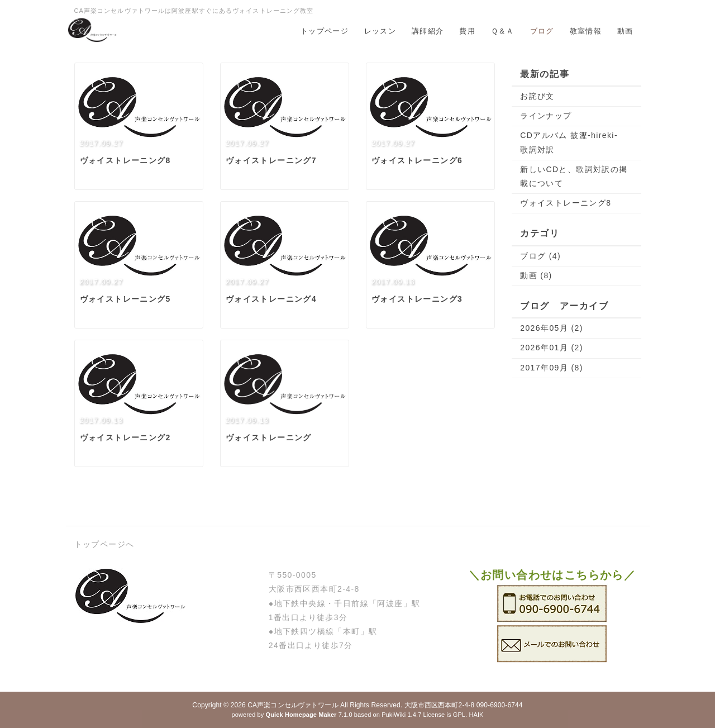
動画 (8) (536, 275)
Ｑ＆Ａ (503, 31)
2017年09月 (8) (552, 368)
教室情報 (586, 31)
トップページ (325, 31)
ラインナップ (546, 116)
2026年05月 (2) (552, 328)
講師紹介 (428, 31)
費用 (467, 31)
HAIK (476, 715)
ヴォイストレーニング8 (566, 203)
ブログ (542, 31)
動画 (625, 31)
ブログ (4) (540, 256)
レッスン (380, 31)
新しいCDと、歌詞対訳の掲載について (574, 176)
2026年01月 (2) (552, 348)
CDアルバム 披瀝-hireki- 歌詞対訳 (573, 142)
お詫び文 (537, 96)
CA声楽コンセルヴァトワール (293, 705)
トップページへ (104, 544)
